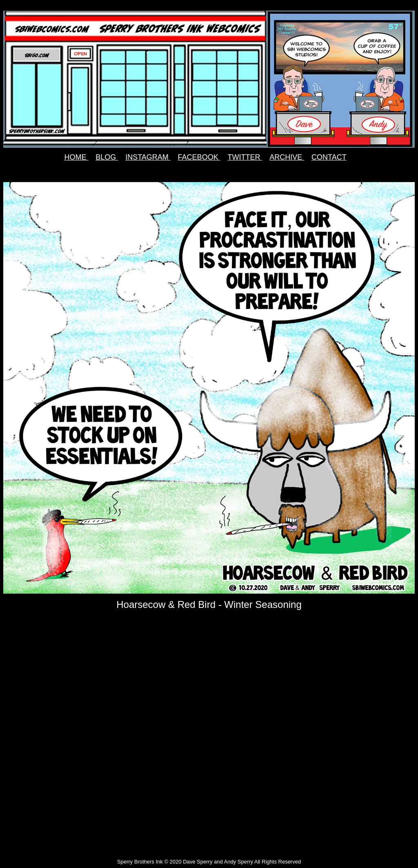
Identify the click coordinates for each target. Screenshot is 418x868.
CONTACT (329, 157)
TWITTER (245, 157)
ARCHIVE (287, 157)
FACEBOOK (199, 157)
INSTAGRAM (148, 157)
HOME (77, 157)
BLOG (107, 157)
